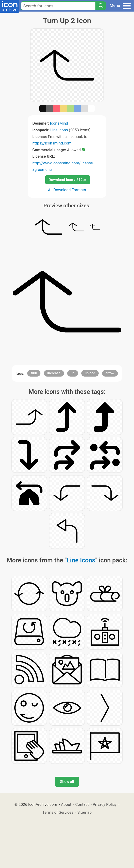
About (66, 804)
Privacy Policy (105, 804)
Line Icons (59, 130)
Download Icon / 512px (67, 180)
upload (90, 373)
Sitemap (85, 812)
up (73, 373)
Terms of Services (58, 812)
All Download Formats (67, 190)
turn (34, 373)
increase (54, 373)
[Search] (101, 6)
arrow (110, 373)
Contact (82, 804)
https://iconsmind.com (52, 143)
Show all (67, 782)
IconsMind (59, 123)
